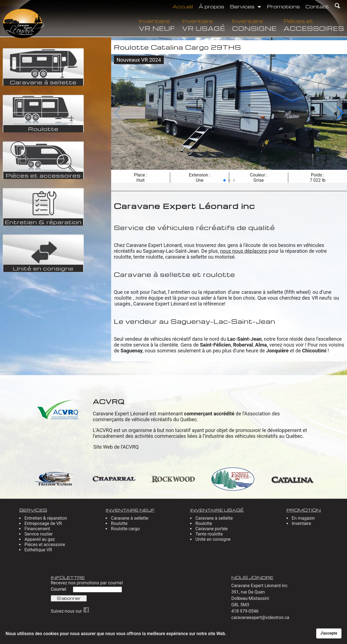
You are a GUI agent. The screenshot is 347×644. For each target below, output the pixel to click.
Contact (317, 6)
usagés (123, 304)
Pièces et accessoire (45, 545)
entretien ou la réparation (198, 292)
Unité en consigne (213, 539)
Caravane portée (212, 529)
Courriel (59, 589)
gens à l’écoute (244, 245)
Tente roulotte (209, 534)
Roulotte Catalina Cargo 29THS (178, 47)
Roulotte (119, 523)
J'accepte (329, 633)
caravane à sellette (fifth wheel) (276, 292)
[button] (224, 180)
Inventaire (157, 25)
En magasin (303, 518)
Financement (37, 529)
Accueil (183, 6)
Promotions (283, 6)
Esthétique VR (38, 550)
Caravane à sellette (130, 518)
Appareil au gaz (40, 539)
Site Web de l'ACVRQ (116, 447)
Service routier (39, 534)
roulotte (124, 298)
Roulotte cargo (125, 529)
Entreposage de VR (43, 523)
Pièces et (314, 25)
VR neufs (322, 298)
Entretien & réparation (46, 518)
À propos (211, 6)
